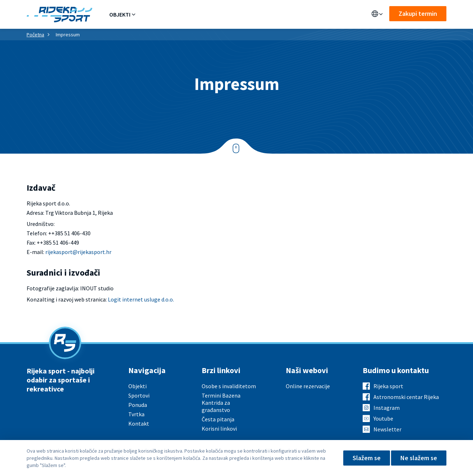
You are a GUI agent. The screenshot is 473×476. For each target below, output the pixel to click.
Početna (35, 35)
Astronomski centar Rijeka (406, 397)
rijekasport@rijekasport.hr (78, 252)
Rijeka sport (388, 386)
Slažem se (367, 458)
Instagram (387, 408)
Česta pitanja (218, 419)
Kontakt (284, 14)
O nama (253, 14)
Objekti (120, 14)
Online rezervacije (308, 386)
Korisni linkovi (219, 429)
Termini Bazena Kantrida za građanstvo (221, 403)
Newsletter (387, 429)
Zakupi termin (418, 13)
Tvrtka (136, 414)
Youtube (383, 418)
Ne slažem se (419, 458)
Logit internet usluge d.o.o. (141, 299)
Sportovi (184, 14)
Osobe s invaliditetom (229, 386)
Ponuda (151, 14)
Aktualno (220, 14)
